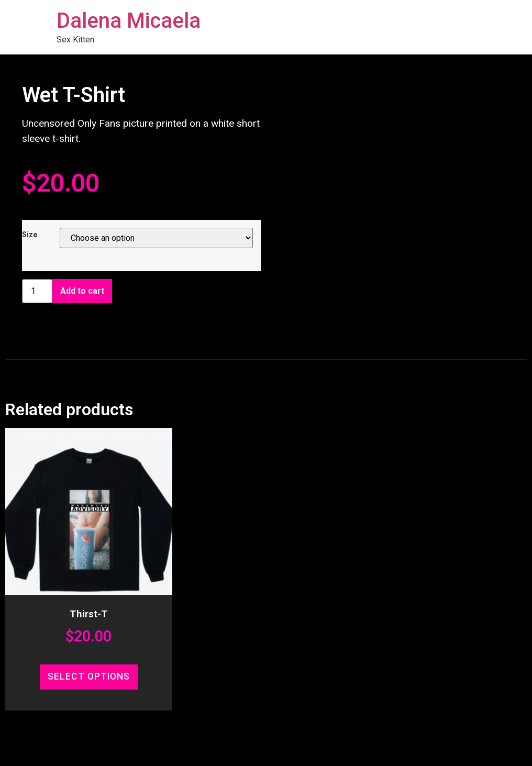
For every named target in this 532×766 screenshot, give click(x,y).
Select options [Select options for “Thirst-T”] (89, 676)
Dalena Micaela (129, 21)
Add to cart (82, 291)
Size (30, 235)
